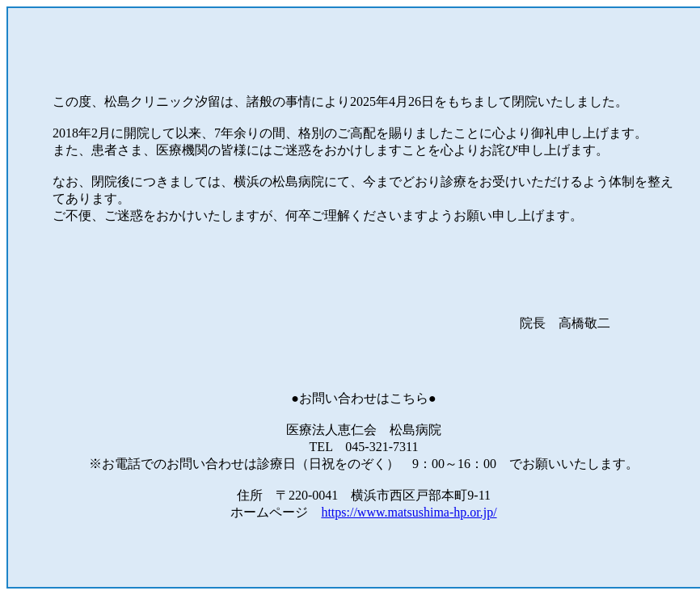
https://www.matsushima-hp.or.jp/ (409, 512)
